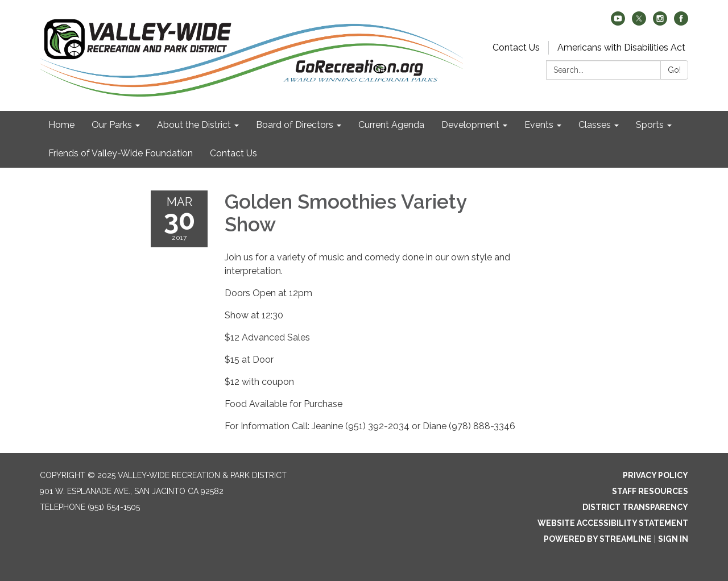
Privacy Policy (655, 475)
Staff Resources (650, 491)
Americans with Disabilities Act (621, 47)
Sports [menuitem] (650, 125)
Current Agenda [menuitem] (391, 125)
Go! (674, 70)
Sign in (673, 539)
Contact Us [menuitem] (233, 153)
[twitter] (639, 22)
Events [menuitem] (539, 125)
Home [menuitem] (61, 125)
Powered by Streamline (598, 539)
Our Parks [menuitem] (112, 125)
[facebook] (681, 22)
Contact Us (516, 47)
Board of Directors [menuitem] (295, 125)
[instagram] (660, 22)
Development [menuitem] (470, 125)
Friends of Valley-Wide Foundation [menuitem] (121, 153)
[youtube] (618, 22)
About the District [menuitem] (194, 125)
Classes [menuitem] (595, 125)
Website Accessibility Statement (613, 523)
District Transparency (635, 507)
